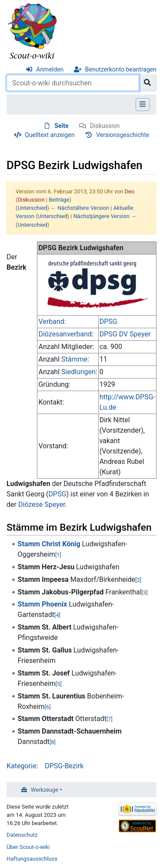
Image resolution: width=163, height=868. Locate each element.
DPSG (108, 321)
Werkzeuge (45, 790)
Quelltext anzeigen (50, 135)
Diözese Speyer (42, 504)
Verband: (52, 321)
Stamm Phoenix (43, 604)
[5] (59, 684)
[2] (138, 580)
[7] (110, 719)
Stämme (74, 359)
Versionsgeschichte (123, 135)
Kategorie (21, 766)
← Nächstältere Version (80, 208)
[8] (53, 742)
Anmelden (50, 69)
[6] (48, 707)
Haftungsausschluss (32, 859)
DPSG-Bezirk (64, 766)
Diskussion (105, 126)
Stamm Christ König (49, 544)
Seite (61, 126)
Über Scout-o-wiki (28, 847)
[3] (145, 592)
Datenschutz (22, 835)
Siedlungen (78, 372)
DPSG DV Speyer (125, 334)
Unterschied (32, 208)
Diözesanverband (65, 334)
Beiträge (59, 200)
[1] (58, 555)
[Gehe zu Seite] (148, 83)
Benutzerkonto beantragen (121, 69)
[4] (57, 615)
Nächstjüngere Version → (105, 216)
